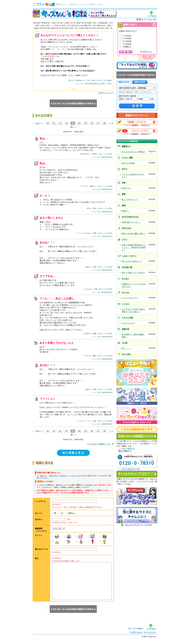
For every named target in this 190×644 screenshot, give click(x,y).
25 (86, 123)
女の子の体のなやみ (130, 217)
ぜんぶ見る (126, 354)
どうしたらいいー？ (130, 298)
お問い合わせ (137, 638)
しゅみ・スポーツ (129, 256)
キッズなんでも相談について (137, 66)
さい (68, 519)
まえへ (38, 123)
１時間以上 (127, 47)
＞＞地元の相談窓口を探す (129, 469)
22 (67, 123)
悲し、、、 (126, 348)
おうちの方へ (151, 638)
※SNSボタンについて (106, 93)
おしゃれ (126, 292)
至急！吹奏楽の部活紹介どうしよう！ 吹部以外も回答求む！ (134, 247)
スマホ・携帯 (127, 158)
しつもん (126, 304)
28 (104, 123)
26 (92, 123)
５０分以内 (127, 44)
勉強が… (126, 211)
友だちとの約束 (128, 163)
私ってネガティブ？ (130, 199)
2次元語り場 (127, 267)
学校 (124, 183)
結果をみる (147, 52)
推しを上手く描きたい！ (132, 261)
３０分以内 (127, 41)
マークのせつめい (150, 19)
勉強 (124, 205)
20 (54, 123)
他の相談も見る (73, 453)
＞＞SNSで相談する (127, 449)
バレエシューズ (128, 323)
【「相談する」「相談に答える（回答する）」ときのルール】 (59, 476)
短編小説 (126, 329)
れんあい (126, 279)
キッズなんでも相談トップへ (99, 444)
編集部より (126, 146)
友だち (125, 169)
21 (60, 123)
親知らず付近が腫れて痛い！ (134, 233)
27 (98, 123)
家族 (124, 194)
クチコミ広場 (127, 318)
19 (48, 123)
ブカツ (125, 239)
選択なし (72, 513)
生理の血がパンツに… (131, 222)
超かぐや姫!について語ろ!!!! (133, 273)
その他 (125, 343)
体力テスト (126, 188)
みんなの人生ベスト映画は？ (134, 152)
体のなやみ (126, 228)
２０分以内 (127, 38)
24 (79, 123)
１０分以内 (127, 36)
